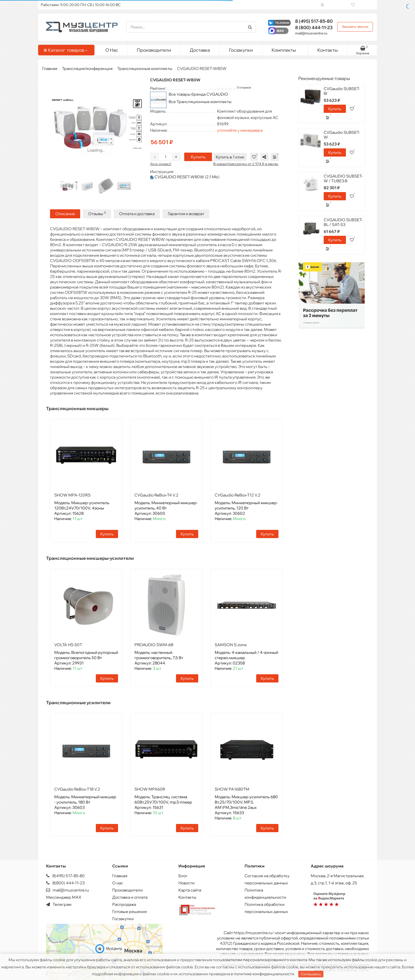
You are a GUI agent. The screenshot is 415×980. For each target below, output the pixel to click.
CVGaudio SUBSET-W (342, 135)
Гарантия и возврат (186, 213)
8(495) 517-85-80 (65, 875)
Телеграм (59, 904)
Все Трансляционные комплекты (200, 102)
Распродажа (124, 904)
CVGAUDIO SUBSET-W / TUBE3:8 (343, 178)
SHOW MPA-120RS (72, 495)
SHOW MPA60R (150, 789)
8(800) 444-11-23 (65, 882)
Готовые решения (129, 911)
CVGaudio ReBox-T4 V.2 (156, 495)
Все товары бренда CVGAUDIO (198, 94)
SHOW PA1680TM (232, 789)
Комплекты (288, 49)
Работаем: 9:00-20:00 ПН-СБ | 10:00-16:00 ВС (81, 5)
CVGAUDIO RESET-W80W (185, 177)
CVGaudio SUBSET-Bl (342, 91)
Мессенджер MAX (64, 897)
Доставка (200, 50)
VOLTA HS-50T (68, 644)
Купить (198, 157)
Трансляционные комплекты (145, 68)
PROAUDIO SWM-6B (154, 644)
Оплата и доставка (137, 213)
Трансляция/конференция (87, 68)
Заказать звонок (355, 26)
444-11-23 (314, 27)
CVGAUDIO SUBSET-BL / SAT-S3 (343, 222)
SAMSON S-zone (231, 644)
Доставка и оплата (130, 897)
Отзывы (97, 213)
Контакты (328, 50)
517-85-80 (314, 21)
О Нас (112, 50)
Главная (50, 68)
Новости (186, 882)
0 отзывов (244, 87)
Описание (65, 213)
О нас (118, 882)
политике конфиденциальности (264, 974)
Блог (183, 875)
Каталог (65, 50)
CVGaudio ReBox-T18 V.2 (77, 789)
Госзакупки (241, 50)
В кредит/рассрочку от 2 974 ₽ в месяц (247, 164)
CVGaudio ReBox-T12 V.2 (238, 495)
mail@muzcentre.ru (311, 33)
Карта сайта (190, 890)
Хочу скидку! (161, 164)
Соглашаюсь (311, 974)
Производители (154, 50)
